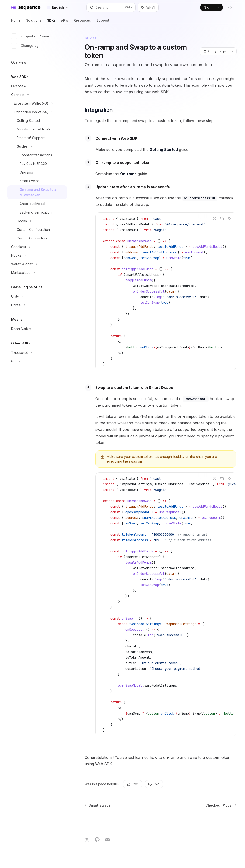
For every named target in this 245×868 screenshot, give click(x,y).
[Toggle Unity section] (37, 296)
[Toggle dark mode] (230, 7)
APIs (65, 22)
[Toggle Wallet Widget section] (37, 264)
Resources (82, 22)
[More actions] (233, 51)
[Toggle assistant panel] (148, 7)
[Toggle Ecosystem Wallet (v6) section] (37, 103)
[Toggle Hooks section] (37, 221)
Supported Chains (31, 36)
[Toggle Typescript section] (37, 353)
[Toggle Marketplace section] (37, 273)
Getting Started (164, 150)
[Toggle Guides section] (37, 146)
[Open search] (111, 7)
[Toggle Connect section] (37, 95)
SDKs (51, 22)
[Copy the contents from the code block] (222, 218)
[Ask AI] (229, 218)
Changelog (25, 46)
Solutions (34, 22)
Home (16, 22)
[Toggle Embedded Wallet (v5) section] (37, 112)
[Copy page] (214, 51)
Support (103, 22)
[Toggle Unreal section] (37, 305)
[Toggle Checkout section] (37, 247)
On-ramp (128, 174)
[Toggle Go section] (37, 361)
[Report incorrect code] (214, 218)
